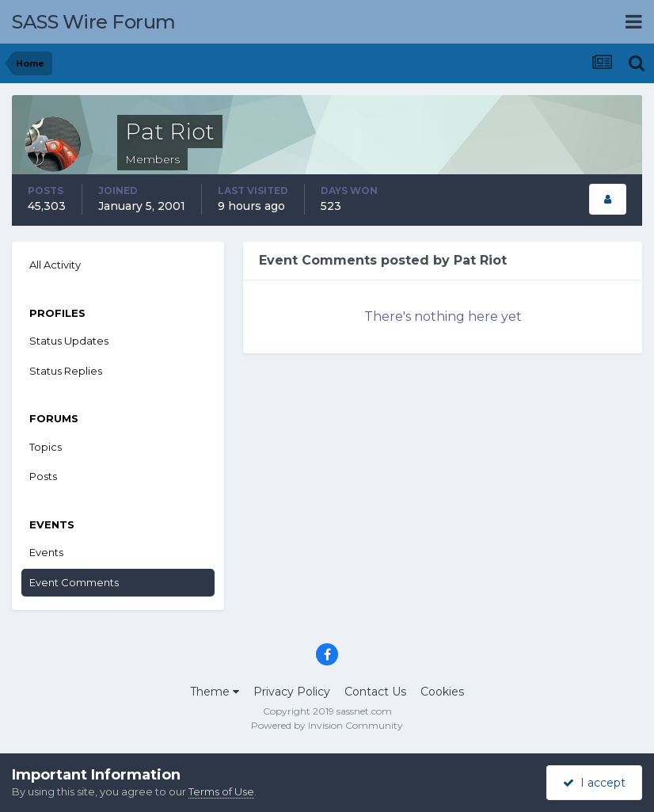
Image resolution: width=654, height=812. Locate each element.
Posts (43, 476)
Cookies (442, 692)
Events (46, 552)
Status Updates (69, 341)
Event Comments (74, 582)
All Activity (55, 265)
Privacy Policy (292, 692)
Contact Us (375, 692)
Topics (46, 447)
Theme (215, 692)
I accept (594, 783)
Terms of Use (221, 791)
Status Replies (66, 371)
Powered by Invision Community (327, 725)
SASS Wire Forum (94, 22)
